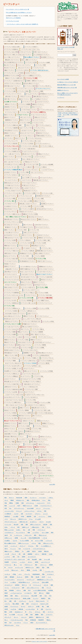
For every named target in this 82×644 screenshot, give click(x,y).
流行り (6, 549)
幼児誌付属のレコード (24, 582)
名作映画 (51, 590)
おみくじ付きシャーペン (33, 588)
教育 (27, 604)
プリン (31, 612)
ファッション (47, 508)
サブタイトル (8, 565)
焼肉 (23, 503)
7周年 (26, 498)
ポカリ (23, 570)
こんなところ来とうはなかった (12, 598)
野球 (52, 533)
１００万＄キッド (9, 533)
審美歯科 (12, 577)
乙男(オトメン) (8, 538)
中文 (50, 596)
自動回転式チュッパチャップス (45, 580)
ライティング (36, 582)
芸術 (51, 524)
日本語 (50, 516)
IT (48, 601)
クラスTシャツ (23, 601)
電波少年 (46, 551)
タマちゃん (38, 612)
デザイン (19, 590)
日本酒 (40, 551)
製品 (28, 500)
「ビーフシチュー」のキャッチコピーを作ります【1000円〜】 (22, 24)
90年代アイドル (30, 567)
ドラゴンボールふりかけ (17, 620)
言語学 (6, 609)
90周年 (27, 577)
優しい (15, 565)
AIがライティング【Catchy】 (14, 18)
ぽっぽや (49, 522)
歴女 (49, 500)
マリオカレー (50, 574)
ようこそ (45, 514)
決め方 (6, 535)
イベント (26, 623)
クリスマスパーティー (46, 506)
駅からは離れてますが (10, 543)
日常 (15, 601)
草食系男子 (41, 620)
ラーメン (7, 588)
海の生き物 (19, 498)
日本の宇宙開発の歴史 (34, 538)
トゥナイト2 (49, 541)
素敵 (23, 604)
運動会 (6, 596)
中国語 (17, 503)
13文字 (43, 577)
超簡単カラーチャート (63, 90)
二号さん (51, 498)
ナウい (18, 625)
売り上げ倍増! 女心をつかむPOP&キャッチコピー (19, 13)
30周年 (24, 557)
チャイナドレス (14, 606)
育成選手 (7, 562)
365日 (32, 623)
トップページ (61, 98)
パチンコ (13, 527)
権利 (35, 535)
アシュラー (36, 598)
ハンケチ (7, 570)
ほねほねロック (19, 612)
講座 (12, 596)
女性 (29, 559)
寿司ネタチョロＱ (9, 625)
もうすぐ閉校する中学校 (40, 590)
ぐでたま (45, 538)
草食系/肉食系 (36, 574)
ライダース (7, 574)
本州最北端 (33, 620)
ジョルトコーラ (41, 503)
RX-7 (29, 590)
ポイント (16, 617)
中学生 (23, 516)
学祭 (45, 511)
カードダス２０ (32, 557)
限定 (6, 498)
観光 (44, 612)
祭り (6, 601)
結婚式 (6, 606)
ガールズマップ (8, 585)
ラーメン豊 (47, 559)
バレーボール (17, 623)
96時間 (51, 565)
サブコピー (14, 562)
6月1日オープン (20, 500)
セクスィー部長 (39, 541)
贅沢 (14, 557)
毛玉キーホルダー (40, 601)
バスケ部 (7, 554)
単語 (43, 588)
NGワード (25, 585)
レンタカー (23, 562)
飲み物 (37, 577)
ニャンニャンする (9, 511)
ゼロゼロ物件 (30, 508)
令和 (29, 530)
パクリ (6, 519)
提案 (10, 601)
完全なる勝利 (45, 582)
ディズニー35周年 (24, 541)
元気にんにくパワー (48, 543)
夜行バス (41, 593)
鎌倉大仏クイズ (40, 617)
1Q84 (6, 577)
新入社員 (16, 524)
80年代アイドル (23, 519)
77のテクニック (28, 565)
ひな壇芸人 (7, 541)
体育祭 (37, 562)
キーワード (51, 612)
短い (11, 508)
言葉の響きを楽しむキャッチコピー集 (67, 88)
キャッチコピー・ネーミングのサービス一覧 (18, 9)
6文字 (19, 506)
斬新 (6, 506)
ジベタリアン (49, 615)
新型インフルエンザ (35, 524)
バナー (20, 574)
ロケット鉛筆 (45, 533)
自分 (20, 549)
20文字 (34, 551)
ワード (6, 582)
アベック (49, 588)
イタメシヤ (24, 617)
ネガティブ (31, 606)
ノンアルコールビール (16, 593)
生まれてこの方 (44, 604)
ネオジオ (46, 585)
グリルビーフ (35, 604)
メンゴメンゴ (14, 546)
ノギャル (34, 543)
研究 (6, 623)
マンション (20, 615)
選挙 (27, 524)
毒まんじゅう (15, 570)
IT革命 (14, 574)
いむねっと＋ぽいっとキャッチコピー (40, 641)
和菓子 (6, 593)
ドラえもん (31, 546)
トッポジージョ (18, 535)
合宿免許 (17, 585)
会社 (6, 615)
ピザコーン (38, 514)
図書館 (37, 615)
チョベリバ (48, 609)
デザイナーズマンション (11, 522)
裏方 (19, 527)
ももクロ (15, 541)
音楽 (43, 527)
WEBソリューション (24, 543)
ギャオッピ (20, 577)
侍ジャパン (13, 519)
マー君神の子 (8, 514)
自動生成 (21, 609)
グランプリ (27, 574)
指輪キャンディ (8, 551)
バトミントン (42, 516)
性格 (48, 567)
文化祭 (36, 506)
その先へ (18, 530)
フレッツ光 (23, 538)
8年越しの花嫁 (27, 598)
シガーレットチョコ (29, 511)
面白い (17, 596)
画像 (25, 590)
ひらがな (35, 570)
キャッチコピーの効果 (63, 79)
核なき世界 (34, 596)
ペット (49, 577)
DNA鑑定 (12, 590)
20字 (6, 508)
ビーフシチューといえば (13, 21)
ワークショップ (37, 585)
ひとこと (38, 508)
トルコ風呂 (15, 516)
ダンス (6, 500)
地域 (42, 609)
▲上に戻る (52, 484)
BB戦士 (11, 503)
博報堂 (12, 500)
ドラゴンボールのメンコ (39, 549)
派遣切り (31, 617)
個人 (43, 606)
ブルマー (41, 522)
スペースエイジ (25, 596)
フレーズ (31, 601)
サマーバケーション (19, 508)
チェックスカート (21, 533)
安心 (24, 530)
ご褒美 (28, 551)
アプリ (49, 503)
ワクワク (10, 567)
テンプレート (33, 498)
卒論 (6, 503)
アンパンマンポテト (10, 580)
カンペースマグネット (42, 623)
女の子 (6, 546)
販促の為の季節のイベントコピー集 (66, 85)
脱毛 (41, 596)
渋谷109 (45, 524)
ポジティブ (23, 546)
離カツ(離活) (16, 604)
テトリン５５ (8, 524)
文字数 (38, 606)
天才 (10, 623)
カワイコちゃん (30, 503)
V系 (20, 554)
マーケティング (30, 580)
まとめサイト (33, 522)
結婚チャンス (26, 527)
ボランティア (8, 617)
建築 (52, 585)
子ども (48, 527)
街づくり (12, 498)
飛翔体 (28, 570)
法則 (22, 514)
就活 (31, 615)
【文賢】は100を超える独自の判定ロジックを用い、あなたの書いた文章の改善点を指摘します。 (68, 115)
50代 (48, 617)
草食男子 (43, 598)
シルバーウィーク (45, 562)
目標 (22, 524)
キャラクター (29, 514)
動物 (29, 533)
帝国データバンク (27, 506)
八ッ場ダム (13, 582)
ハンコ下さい (36, 533)
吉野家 (16, 538)
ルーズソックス (19, 567)
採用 (23, 588)
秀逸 (43, 574)
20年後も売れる (36, 500)
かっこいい (13, 549)
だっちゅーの (27, 549)
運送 (40, 543)
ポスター (30, 562)
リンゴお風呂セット (46, 546)
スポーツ (37, 554)
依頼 (48, 606)
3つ (23, 551)
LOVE (11, 612)
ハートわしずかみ (30, 609)
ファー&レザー (28, 593)
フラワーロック (41, 530)
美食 (6, 590)
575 (18, 557)
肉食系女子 (7, 516)
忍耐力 (38, 567)
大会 (46, 596)
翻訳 (6, 612)
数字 (35, 593)
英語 (43, 567)
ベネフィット (43, 565)
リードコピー (43, 498)
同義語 (48, 593)
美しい (6, 620)
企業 (24, 554)
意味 (49, 598)
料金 (27, 620)
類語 (36, 565)
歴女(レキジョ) (43, 535)
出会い (6, 527)
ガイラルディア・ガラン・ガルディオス (15, 559)
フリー (44, 500)
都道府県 (29, 516)
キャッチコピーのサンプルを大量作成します (68, 47)
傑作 (41, 570)
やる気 (51, 554)
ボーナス (23, 606)
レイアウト (7, 557)
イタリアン (7, 604)
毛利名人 (17, 551)
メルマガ (16, 514)
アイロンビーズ (15, 588)
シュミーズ (12, 506)
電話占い (49, 620)
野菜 (32, 577)
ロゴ (21, 565)
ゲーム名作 (38, 519)
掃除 (27, 615)
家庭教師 (30, 554)
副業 (40, 559)
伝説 (35, 516)
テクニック (19, 511)
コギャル (39, 511)
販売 (42, 615)
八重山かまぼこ (35, 527)
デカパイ (14, 554)
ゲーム (31, 519)
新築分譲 (44, 554)
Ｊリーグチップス (49, 572)
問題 (34, 530)
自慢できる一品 (23, 522)
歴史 (37, 546)
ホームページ (21, 580)
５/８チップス (28, 535)
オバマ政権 (12, 615)
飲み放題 (34, 559)
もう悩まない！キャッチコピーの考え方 (68, 82)
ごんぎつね (13, 609)
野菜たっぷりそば (9, 530)
